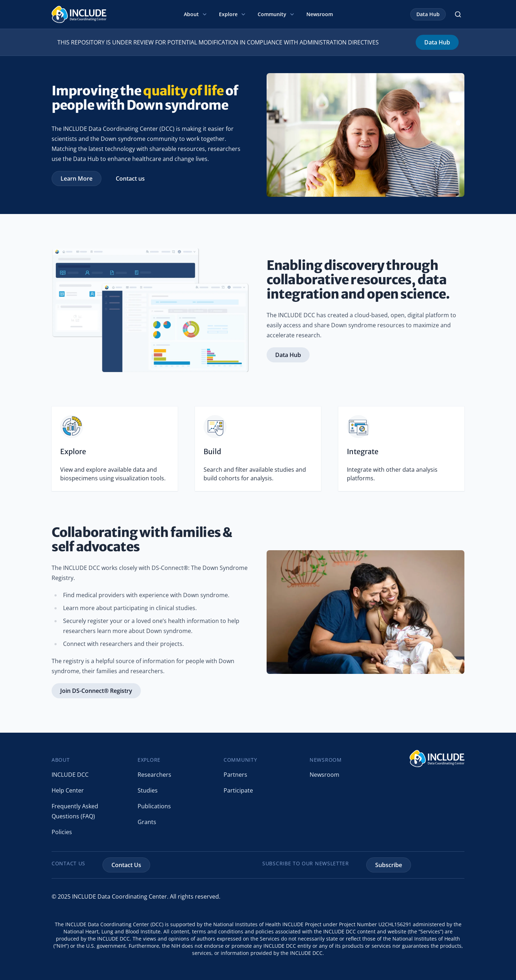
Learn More (77, 179)
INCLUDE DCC (70, 775)
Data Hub (428, 14)
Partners (235, 775)
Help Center (68, 790)
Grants (147, 822)
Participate (238, 790)
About (196, 14)
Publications (154, 806)
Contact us (130, 179)
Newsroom (320, 14)
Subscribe (389, 865)
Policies (62, 832)
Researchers (154, 775)
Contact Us (126, 865)
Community (276, 14)
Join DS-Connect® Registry (96, 691)
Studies (148, 790)
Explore (233, 14)
